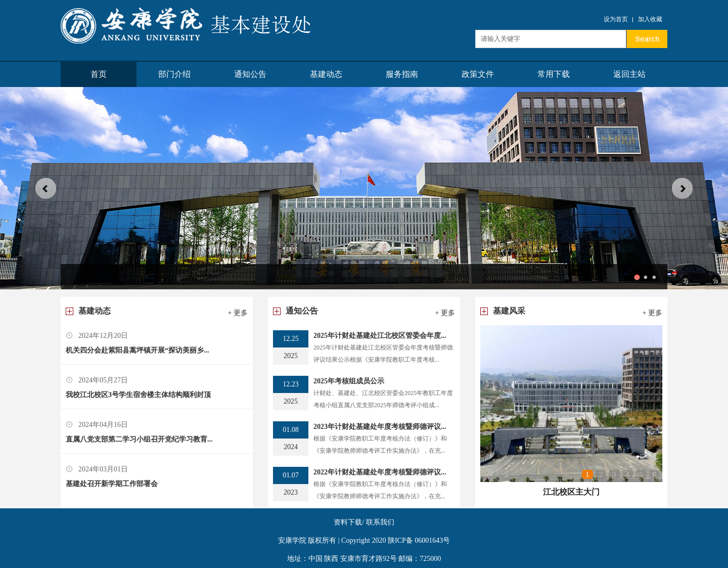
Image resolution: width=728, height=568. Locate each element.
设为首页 (616, 19)
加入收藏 (650, 19)
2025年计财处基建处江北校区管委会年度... (380, 336)
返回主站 (629, 74)
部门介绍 (174, 74)
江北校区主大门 (571, 492)
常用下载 (554, 74)
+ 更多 (238, 313)
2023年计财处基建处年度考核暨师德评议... (380, 427)
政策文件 (478, 74)
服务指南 (402, 74)
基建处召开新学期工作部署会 (112, 484)
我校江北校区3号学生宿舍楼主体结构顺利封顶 (138, 395)
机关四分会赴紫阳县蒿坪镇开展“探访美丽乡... (138, 350)
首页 (99, 74)
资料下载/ (349, 522)
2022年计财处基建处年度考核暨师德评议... (380, 472)
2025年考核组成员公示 (349, 381)
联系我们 (380, 522)
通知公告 (250, 74)
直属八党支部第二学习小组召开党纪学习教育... (139, 439)
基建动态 (326, 74)
